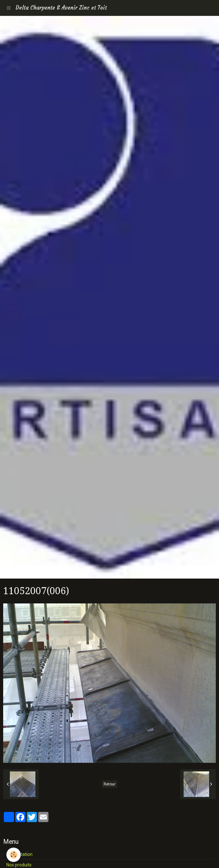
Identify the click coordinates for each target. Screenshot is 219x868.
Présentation (19, 854)
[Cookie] (14, 855)
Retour (110, 784)
